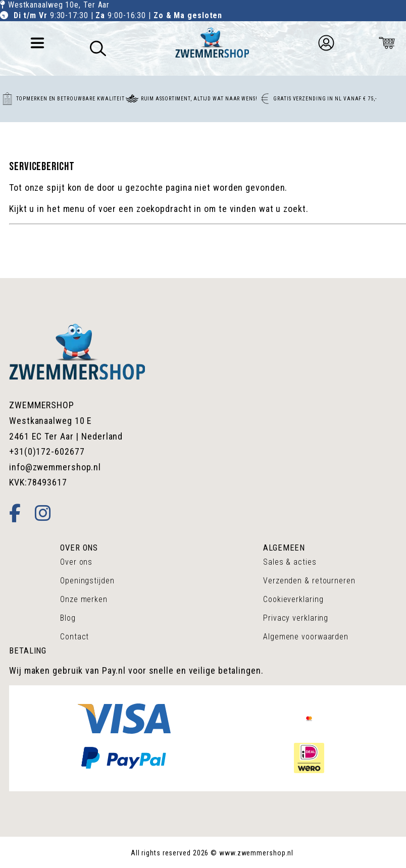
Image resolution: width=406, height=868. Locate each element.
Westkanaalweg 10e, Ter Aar (59, 5)
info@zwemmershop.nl (55, 467)
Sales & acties (290, 562)
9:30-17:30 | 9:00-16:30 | (118, 15)
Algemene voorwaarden (306, 637)
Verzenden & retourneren (309, 581)
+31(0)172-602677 (47, 451)
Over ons (76, 562)
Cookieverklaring (293, 599)
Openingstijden (87, 581)
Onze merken (84, 599)
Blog (68, 618)
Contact (74, 637)
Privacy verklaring (296, 618)
